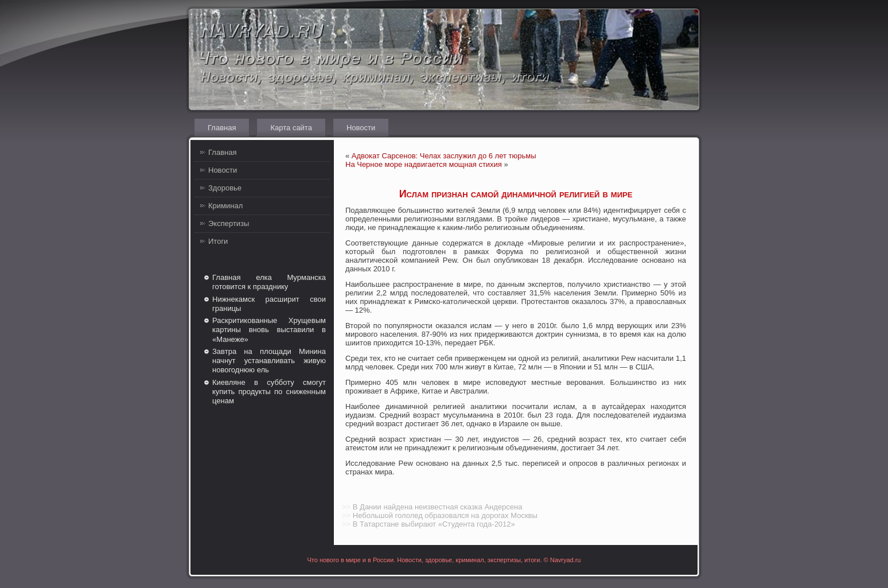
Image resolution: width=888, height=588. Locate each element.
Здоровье (225, 188)
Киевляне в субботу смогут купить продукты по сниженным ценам (269, 392)
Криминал (225, 206)
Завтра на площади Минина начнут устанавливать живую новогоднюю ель (269, 361)
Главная (222, 128)
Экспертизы (229, 223)
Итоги (218, 241)
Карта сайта (291, 128)
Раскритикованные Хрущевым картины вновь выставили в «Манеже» (269, 330)
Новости (361, 128)
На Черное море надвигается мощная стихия (424, 164)
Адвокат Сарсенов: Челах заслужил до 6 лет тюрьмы (444, 156)
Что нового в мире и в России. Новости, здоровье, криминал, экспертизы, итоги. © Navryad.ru (444, 560)
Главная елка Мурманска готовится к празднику (269, 282)
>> (346, 507)
